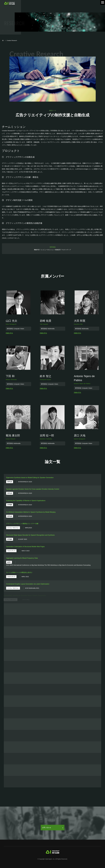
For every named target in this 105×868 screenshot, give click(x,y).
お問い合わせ (53, 828)
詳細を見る (9, 333)
